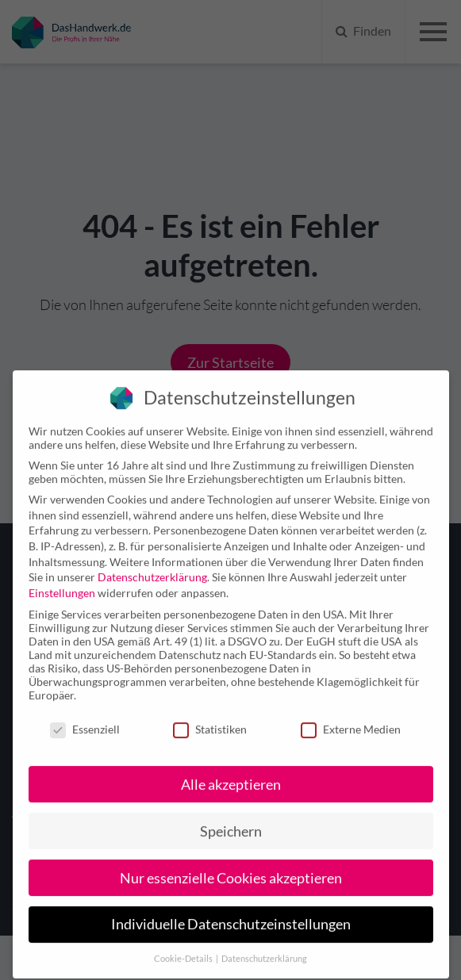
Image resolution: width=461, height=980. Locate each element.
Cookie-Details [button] (184, 943)
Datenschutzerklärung (152, 561)
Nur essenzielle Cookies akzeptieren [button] (231, 861)
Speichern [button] (231, 815)
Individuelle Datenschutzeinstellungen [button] (231, 908)
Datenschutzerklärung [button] (264, 943)
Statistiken (210, 713)
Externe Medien (351, 713)
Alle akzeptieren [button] (231, 768)
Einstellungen (62, 577)
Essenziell (85, 713)
